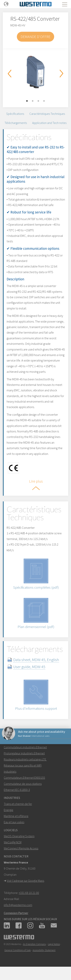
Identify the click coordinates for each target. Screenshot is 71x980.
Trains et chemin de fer (18, 804)
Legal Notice (54, 944)
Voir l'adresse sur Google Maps (25, 881)
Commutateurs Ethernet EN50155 (24, 778)
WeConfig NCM (13, 842)
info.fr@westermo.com (18, 905)
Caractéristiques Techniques (47, 114)
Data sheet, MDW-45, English (36, 660)
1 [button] (27, 101)
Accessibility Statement (44, 950)
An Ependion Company (34, 944)
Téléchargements (16, 123)
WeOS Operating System (19, 836)
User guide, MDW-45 (29, 667)
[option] (35, 72)
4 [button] (44, 101)
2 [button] (33, 101)
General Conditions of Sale (18, 950)
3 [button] (38, 101)
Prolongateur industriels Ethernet (24, 753)
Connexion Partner (16, 913)
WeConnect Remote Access (21, 848)
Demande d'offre (35, 37)
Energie (9, 810)
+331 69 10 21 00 (29, 893)
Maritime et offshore (16, 816)
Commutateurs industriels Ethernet (25, 747)
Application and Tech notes (49, 123)
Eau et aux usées (14, 822)
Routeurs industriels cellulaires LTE (25, 759)
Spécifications (15, 114)
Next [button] (62, 74)
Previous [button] (9, 74)
